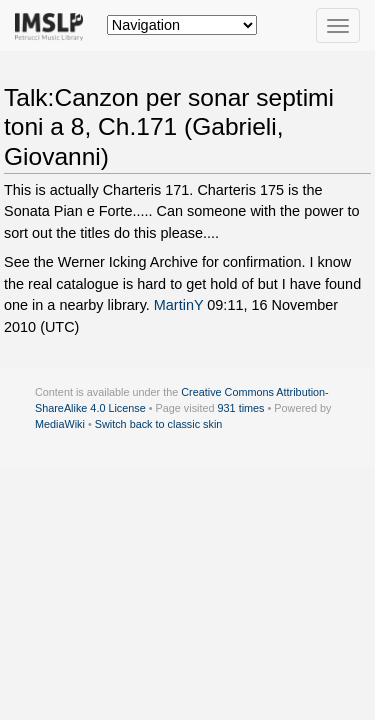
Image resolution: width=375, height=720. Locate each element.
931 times (241, 408)
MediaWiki (60, 424)
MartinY (178, 305)
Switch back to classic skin (159, 424)
